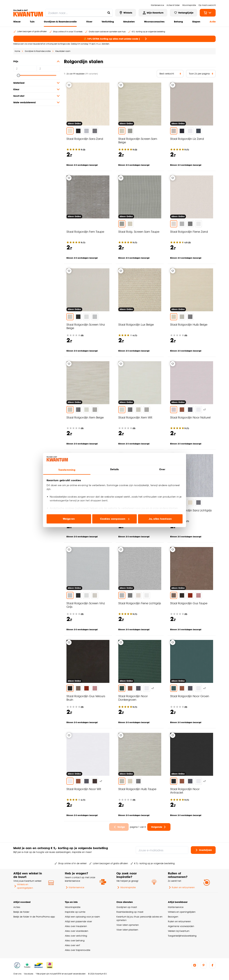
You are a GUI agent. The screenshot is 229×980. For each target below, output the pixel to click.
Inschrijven (203, 850)
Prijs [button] (37, 61)
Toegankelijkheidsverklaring (182, 936)
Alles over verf (72, 945)
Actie (213, 22)
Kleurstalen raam (63, 51)
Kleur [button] (37, 89)
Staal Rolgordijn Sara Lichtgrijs (191, 510)
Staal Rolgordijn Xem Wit (135, 417)
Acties (17, 907)
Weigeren (69, 519)
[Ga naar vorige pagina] (119, 827)
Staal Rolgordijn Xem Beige (85, 417)
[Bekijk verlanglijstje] (184, 13)
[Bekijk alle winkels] (126, 13)
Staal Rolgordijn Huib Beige (189, 324)
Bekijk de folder (21, 912)
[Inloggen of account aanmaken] (153, 13)
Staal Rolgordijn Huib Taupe (137, 789)
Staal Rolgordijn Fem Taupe (85, 232)
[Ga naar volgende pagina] (159, 827)
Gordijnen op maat (127, 907)
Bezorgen (173, 917)
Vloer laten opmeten (128, 925)
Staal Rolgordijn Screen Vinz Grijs (86, 605)
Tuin (32, 22)
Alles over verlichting (76, 936)
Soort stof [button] (37, 96)
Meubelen (129, 22)
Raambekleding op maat (130, 912)
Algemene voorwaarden (181, 926)
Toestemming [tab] (67, 470)
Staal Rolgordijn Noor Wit (84, 789)
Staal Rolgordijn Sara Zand (85, 139)
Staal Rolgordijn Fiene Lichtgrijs (140, 603)
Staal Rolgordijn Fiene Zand (189, 232)
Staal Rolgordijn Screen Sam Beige (138, 140)
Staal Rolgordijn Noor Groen (190, 696)
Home (17, 51)
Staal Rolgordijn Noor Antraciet (185, 791)
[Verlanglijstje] (69, 85)
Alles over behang (75, 940)
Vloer (89, 22)
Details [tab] (115, 469)
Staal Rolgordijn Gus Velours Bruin (86, 698)
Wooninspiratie (126, 887)
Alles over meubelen (76, 926)
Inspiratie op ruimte (75, 912)
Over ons (17, 974)
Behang (178, 22)
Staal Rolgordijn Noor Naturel (190, 417)
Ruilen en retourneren (181, 887)
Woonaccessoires (154, 22)
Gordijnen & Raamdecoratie (60, 22)
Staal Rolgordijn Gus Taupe (189, 603)
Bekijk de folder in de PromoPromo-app (34, 917)
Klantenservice (75, 887)
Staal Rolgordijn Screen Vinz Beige (86, 326)
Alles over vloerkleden (76, 931)
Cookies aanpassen (115, 519)
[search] (79, 13)
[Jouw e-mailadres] (162, 850)
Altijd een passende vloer (78, 921)
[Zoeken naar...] (109, 13)
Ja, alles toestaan (160, 519)
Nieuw (17, 22)
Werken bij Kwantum (179, 931)
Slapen (196, 22)
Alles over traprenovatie (78, 950)
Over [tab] (162, 469)
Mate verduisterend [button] (37, 102)
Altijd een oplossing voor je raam (82, 917)
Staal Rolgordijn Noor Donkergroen (133, 698)
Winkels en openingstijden (23, 886)
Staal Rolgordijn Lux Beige (136, 324)
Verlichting (108, 22)
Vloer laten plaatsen (127, 930)
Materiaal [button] (37, 83)
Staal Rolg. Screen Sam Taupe (139, 232)
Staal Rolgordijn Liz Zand (187, 139)
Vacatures (28, 974)
